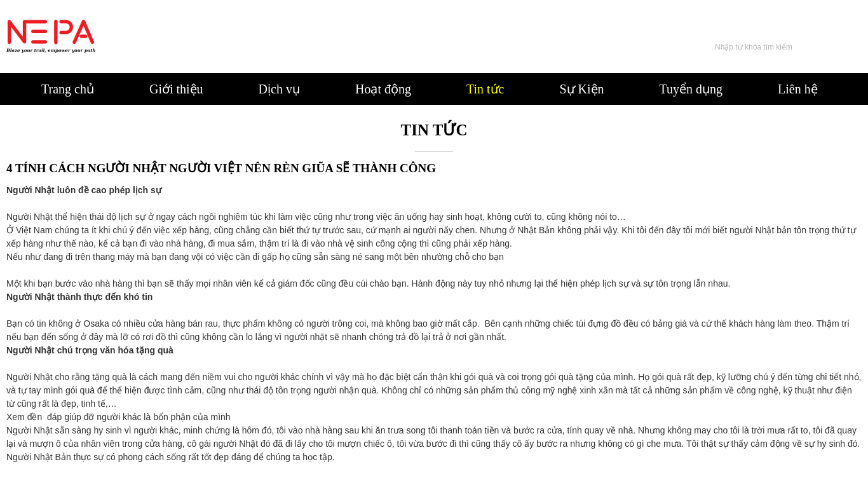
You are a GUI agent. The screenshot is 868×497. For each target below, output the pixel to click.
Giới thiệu (176, 89)
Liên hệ (798, 89)
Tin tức (485, 89)
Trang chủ (68, 89)
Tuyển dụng (691, 89)
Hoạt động (383, 89)
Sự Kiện (581, 89)
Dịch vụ (279, 89)
